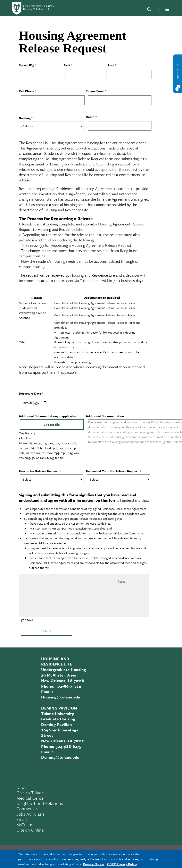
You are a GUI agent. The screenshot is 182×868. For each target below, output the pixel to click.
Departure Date (30, 393)
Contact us (178, 72)
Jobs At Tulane (30, 814)
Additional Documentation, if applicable (47, 416)
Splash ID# (27, 65)
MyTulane (25, 825)
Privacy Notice (93, 864)
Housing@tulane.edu (61, 697)
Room (90, 117)
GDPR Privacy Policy (122, 864)
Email (22, 819)
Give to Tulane (30, 793)
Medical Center (31, 798)
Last (111, 65)
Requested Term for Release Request (112, 471)
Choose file (52, 424)
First (67, 65)
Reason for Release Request (39, 471)
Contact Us (27, 809)
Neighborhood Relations (40, 803)
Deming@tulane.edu (60, 757)
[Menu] (167, 9)
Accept (154, 859)
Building (25, 118)
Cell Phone (27, 91)
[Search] (149, 10)
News (22, 787)
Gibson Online (30, 830)
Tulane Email (95, 91)
